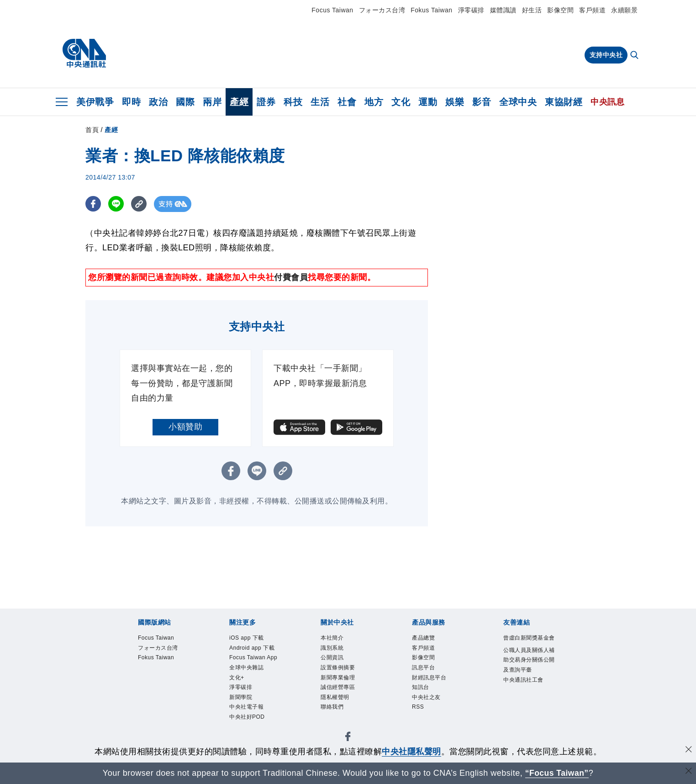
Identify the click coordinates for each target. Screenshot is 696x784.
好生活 (532, 10)
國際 (185, 102)
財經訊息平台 (429, 678)
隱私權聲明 (335, 697)
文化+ (237, 678)
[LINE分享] (117, 204)
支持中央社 (606, 55)
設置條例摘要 (338, 667)
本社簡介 (332, 638)
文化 (401, 102)
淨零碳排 (471, 10)
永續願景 (624, 10)
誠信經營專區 (338, 687)
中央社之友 (426, 697)
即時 (131, 102)
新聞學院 (241, 697)
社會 (347, 102)
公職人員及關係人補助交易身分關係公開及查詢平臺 (529, 660)
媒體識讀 (503, 10)
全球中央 (518, 102)
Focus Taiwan (332, 10)
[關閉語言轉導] (688, 772)
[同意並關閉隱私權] (688, 750)
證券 (266, 102)
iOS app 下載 (247, 638)
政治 (158, 102)
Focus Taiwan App (253, 657)
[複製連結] (140, 204)
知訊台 (421, 687)
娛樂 (455, 102)
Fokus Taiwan (431, 10)
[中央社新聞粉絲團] (348, 738)
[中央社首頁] (84, 53)
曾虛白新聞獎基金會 (529, 638)
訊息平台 (423, 667)
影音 (482, 102)
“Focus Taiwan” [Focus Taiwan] (557, 773)
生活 (320, 102)
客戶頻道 (592, 10)
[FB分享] (93, 204)
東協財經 (564, 102)
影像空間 (560, 10)
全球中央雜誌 (246, 667)
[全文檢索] (635, 56)
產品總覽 (423, 638)
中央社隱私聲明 (411, 752)
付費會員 (291, 277)
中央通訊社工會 (523, 680)
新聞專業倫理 (338, 678)
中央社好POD (247, 717)
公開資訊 (332, 657)
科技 (293, 102)
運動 (428, 102)
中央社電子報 (246, 707)
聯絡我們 (332, 707)
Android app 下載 (252, 648)
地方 (374, 102)
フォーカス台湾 (382, 10)
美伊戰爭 (95, 102)
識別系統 (332, 648)
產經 (239, 102)
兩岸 (212, 102)
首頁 (92, 130)
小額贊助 (185, 427)
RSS (418, 707)
